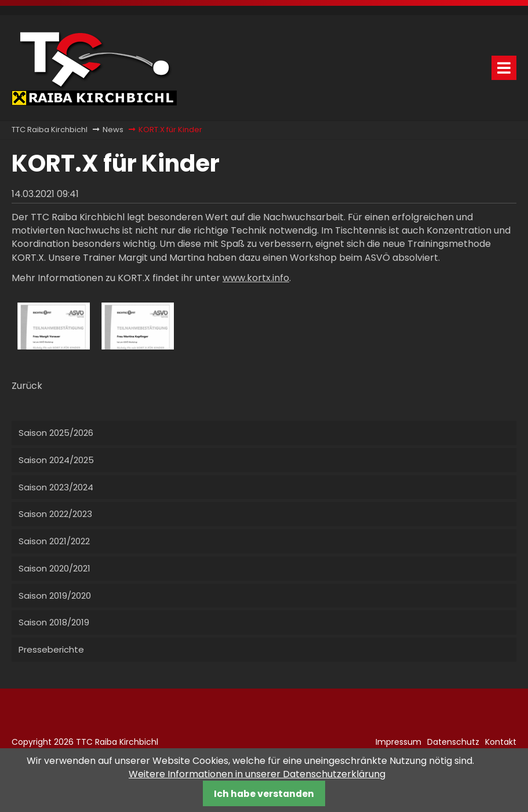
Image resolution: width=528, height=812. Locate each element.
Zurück (27, 386)
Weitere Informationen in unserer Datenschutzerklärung (257, 774)
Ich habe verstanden (264, 794)
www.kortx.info (256, 278)
